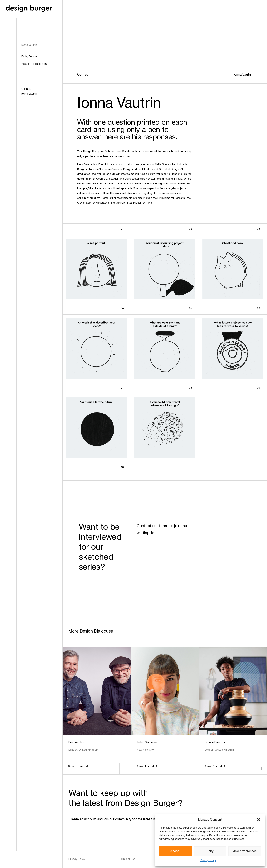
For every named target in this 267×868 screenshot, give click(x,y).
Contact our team (152, 526)
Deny (210, 851)
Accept (176, 851)
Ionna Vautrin (29, 94)
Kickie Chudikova (147, 742)
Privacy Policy (208, 860)
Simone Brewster (215, 742)
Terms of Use (127, 859)
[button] (259, 820)
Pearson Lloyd (77, 742)
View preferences (244, 851)
